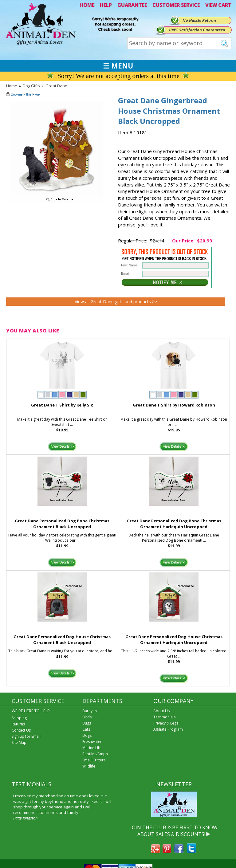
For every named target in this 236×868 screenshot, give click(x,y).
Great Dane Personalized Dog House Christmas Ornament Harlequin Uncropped (174, 640)
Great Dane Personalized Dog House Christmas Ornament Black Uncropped (62, 640)
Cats (86, 729)
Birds (87, 717)
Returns (18, 724)
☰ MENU (118, 66)
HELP (106, 5)
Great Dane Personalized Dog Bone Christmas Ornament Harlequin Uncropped (174, 524)
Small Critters (94, 760)
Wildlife (89, 766)
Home (12, 86)
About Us (161, 711)
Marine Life (92, 748)
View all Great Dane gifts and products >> (116, 302)
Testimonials (164, 717)
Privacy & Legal (166, 723)
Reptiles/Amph (95, 754)
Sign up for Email (26, 736)
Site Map (19, 742)
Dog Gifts (31, 86)
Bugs (87, 723)
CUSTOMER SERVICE (176, 5)
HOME (87, 5)
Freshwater (92, 742)
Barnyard (90, 711)
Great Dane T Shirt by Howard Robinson (174, 405)
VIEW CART (218, 5)
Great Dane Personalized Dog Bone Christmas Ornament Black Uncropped (62, 524)
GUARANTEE (132, 5)
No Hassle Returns (200, 20)
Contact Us (21, 730)
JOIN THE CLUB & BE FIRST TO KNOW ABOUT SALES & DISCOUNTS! (174, 831)
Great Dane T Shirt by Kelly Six (62, 405)
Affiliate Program (168, 729)
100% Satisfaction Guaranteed (197, 30)
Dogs (87, 735)
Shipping (19, 718)
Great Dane (56, 86)
